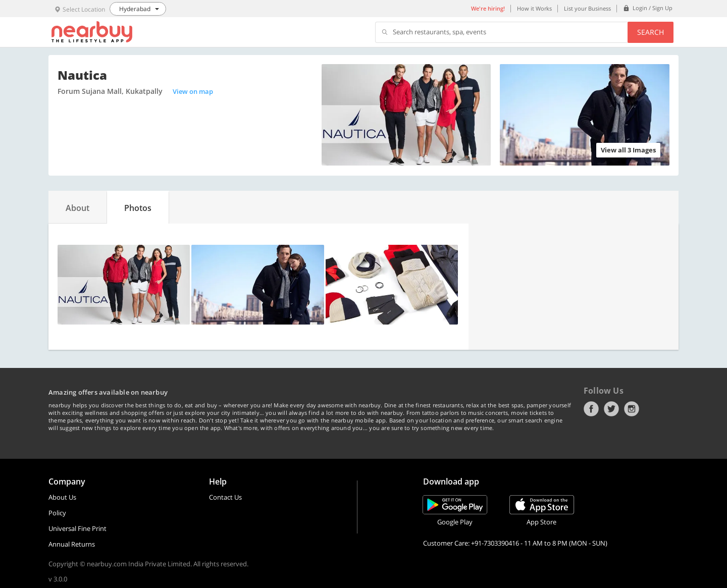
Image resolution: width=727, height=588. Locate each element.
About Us (62, 497)
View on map (193, 91)
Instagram (632, 409)
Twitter (611, 409)
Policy (57, 513)
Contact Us (225, 497)
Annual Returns (72, 544)
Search (651, 32)
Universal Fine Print (77, 528)
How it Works (534, 8)
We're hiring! (488, 8)
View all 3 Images (628, 150)
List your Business (587, 8)
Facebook (591, 409)
